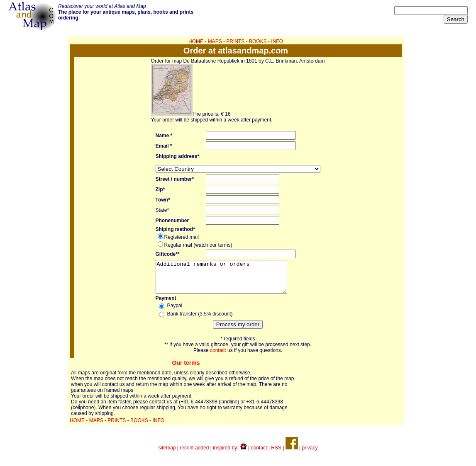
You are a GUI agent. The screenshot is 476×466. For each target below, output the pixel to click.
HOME (196, 41)
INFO (277, 41)
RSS (276, 454)
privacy (310, 454)
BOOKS (258, 41)
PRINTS (235, 41)
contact (218, 357)
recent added (194, 454)
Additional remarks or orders (229, 280)
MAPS (215, 41)
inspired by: (230, 454)
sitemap (167, 454)
